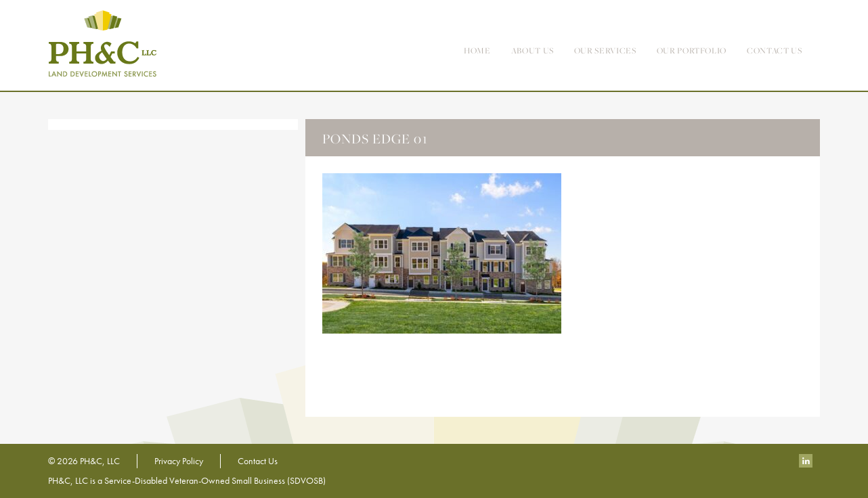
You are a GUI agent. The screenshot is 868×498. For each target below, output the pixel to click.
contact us (775, 50)
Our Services (605, 50)
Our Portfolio (692, 50)
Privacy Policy (179, 461)
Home (477, 50)
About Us (533, 50)
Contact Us (258, 461)
